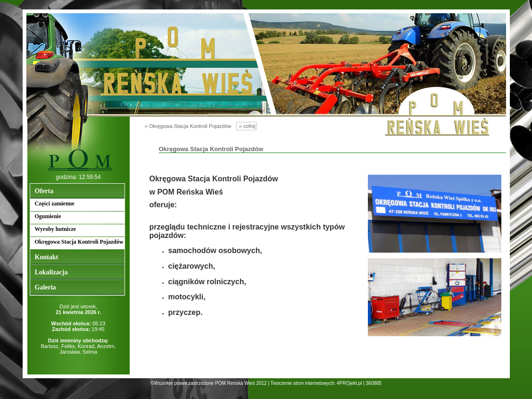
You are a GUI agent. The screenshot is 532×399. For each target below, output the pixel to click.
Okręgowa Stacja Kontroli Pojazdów (79, 242)
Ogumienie (48, 216)
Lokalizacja (51, 272)
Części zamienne (55, 204)
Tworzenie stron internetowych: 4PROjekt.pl (316, 383)
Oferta (44, 191)
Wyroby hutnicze (56, 229)
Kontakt (47, 257)
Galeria (46, 287)
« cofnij (247, 126)
